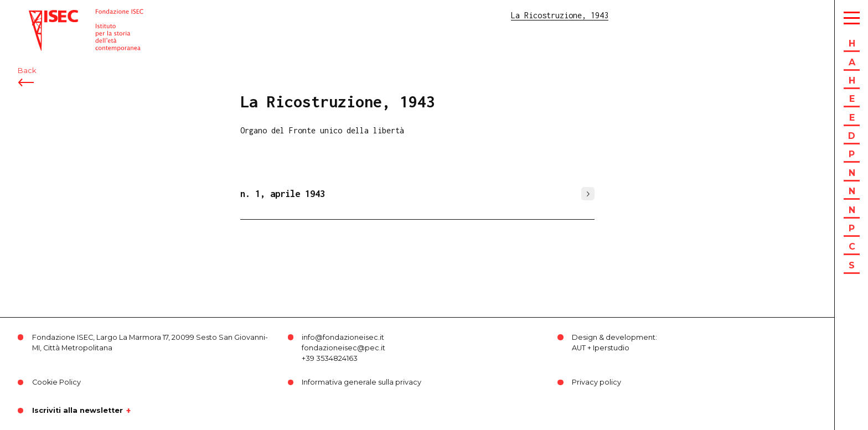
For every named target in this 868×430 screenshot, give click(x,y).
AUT (579, 348)
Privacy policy (596, 382)
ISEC (38, 15)
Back (27, 71)
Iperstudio (611, 348)
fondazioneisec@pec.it (343, 348)
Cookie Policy (56, 382)
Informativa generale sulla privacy (361, 382)
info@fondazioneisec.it (343, 337)
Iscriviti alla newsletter (77, 411)
